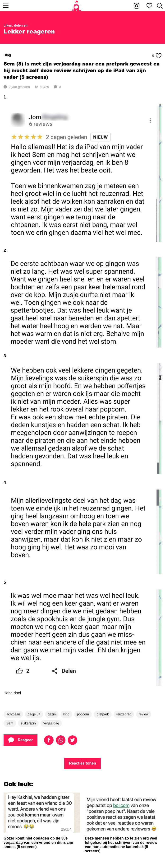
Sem (10, 723)
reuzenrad (124, 714)
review (144, 714)
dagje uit (34, 714)
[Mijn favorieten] (149, 6)
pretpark (103, 714)
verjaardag (51, 723)
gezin (52, 714)
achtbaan (13, 714)
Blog (7, 55)
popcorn (83, 714)
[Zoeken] (160, 6)
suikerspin (28, 723)
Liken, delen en (16, 25)
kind (66, 714)
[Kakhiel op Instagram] (137, 6)
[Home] (76, 6)
